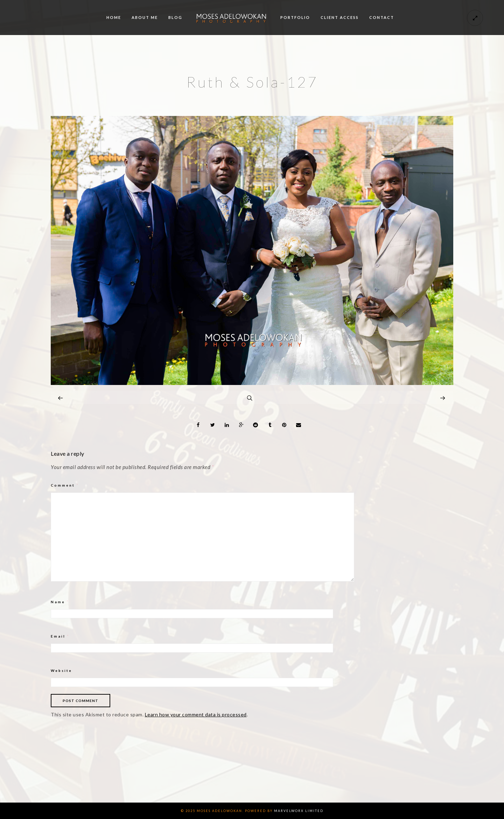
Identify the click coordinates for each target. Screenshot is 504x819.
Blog (175, 17)
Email (60, 636)
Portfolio (295, 17)
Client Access (340, 17)
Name (60, 602)
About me (145, 17)
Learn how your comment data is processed (196, 714)
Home (114, 17)
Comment (65, 485)
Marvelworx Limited (299, 811)
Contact (382, 17)
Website (61, 670)
